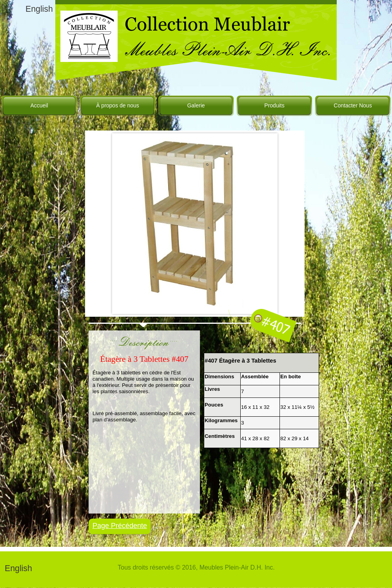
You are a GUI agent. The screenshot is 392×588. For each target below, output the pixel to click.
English (39, 9)
